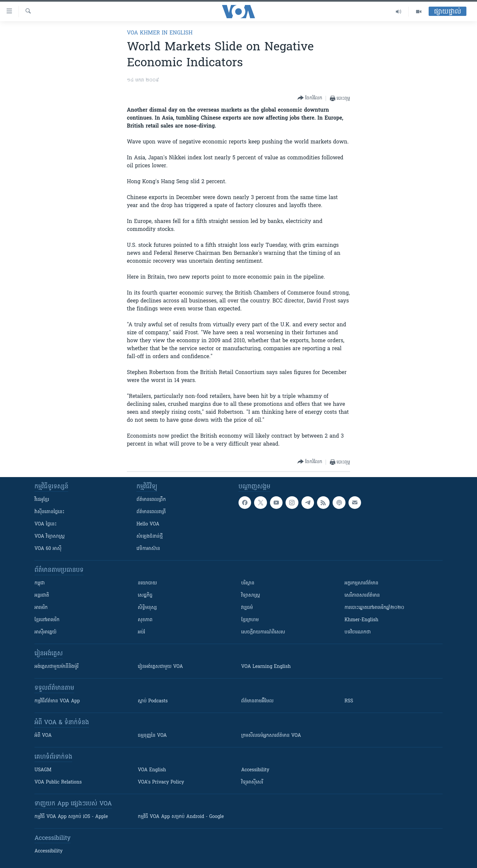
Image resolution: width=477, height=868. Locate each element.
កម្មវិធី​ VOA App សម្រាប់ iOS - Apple (71, 817)
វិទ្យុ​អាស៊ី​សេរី (252, 782)
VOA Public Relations (58, 782)
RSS (349, 701)
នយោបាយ (147, 583)
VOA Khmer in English (160, 33)
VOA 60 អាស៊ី (48, 549)
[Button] (310, 98)
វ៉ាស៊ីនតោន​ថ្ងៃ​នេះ (50, 512)
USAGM (43, 770)
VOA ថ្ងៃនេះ (46, 524)
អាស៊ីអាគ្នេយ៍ (46, 632)
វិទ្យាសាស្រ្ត (251, 596)
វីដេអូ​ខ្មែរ (42, 500)
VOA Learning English (266, 667)
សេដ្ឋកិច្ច (145, 596)
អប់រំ (141, 632)
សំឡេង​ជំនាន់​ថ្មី (150, 537)
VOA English (152, 770)
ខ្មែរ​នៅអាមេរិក (47, 620)
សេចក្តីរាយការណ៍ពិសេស (263, 632)
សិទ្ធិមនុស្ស (147, 608)
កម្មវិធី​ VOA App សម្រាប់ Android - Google (181, 817)
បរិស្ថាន (248, 583)
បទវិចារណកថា (358, 632)
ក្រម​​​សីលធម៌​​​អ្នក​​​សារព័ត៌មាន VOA (271, 736)
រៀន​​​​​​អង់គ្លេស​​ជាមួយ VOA (160, 667)
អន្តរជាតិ (42, 596)
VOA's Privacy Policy (161, 782)
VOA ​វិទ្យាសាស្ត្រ (50, 537)
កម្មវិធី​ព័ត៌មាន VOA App (57, 701)
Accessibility (255, 770)
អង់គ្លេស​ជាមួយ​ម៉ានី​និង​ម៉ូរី (56, 667)
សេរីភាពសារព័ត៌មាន (362, 596)
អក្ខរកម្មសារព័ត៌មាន (361, 583)
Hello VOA (148, 524)
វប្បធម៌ (247, 608)
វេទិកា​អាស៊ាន (148, 549)
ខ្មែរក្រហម (250, 620)
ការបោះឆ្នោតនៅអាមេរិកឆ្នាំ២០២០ (374, 608)
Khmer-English (361, 620)
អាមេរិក (41, 608)
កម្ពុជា (40, 583)
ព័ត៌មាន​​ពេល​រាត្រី (151, 512)
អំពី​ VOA (43, 736)
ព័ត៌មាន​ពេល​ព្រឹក (151, 500)
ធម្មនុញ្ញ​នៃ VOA (152, 736)
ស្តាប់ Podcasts (153, 701)
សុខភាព (145, 620)
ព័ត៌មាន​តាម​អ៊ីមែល (257, 701)
